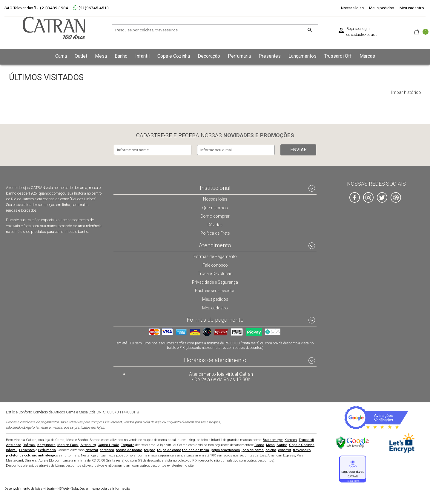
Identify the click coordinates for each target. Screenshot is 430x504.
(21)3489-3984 (54, 8)
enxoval (92, 450)
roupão (150, 450)
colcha (271, 450)
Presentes (27, 450)
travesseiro (302, 450)
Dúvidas (215, 224)
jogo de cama (253, 450)
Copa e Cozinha (302, 444)
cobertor (285, 450)
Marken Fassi (68, 444)
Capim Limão (108, 444)
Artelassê (13, 444)
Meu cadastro (412, 8)
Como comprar (215, 215)
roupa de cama (169, 450)
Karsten (291, 439)
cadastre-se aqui (365, 35)
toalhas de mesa (196, 450)
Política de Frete (215, 232)
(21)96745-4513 (91, 8)
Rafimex (29, 444)
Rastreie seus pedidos (215, 290)
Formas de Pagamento (215, 256)
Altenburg (88, 444)
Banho (282, 444)
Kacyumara (46, 444)
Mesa (270, 444)
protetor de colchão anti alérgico (32, 455)
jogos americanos (225, 450)
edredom (107, 450)
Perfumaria (47, 450)
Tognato (128, 444)
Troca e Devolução (215, 273)
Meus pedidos (382, 8)
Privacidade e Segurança (215, 281)
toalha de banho (129, 450)
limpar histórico (406, 93)
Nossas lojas (352, 8)
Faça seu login (358, 29)
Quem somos (215, 207)
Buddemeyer (273, 439)
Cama (259, 444)
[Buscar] (310, 30)
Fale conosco (215, 264)
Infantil (12, 450)
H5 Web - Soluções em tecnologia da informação (67, 488)
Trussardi (306, 439)
